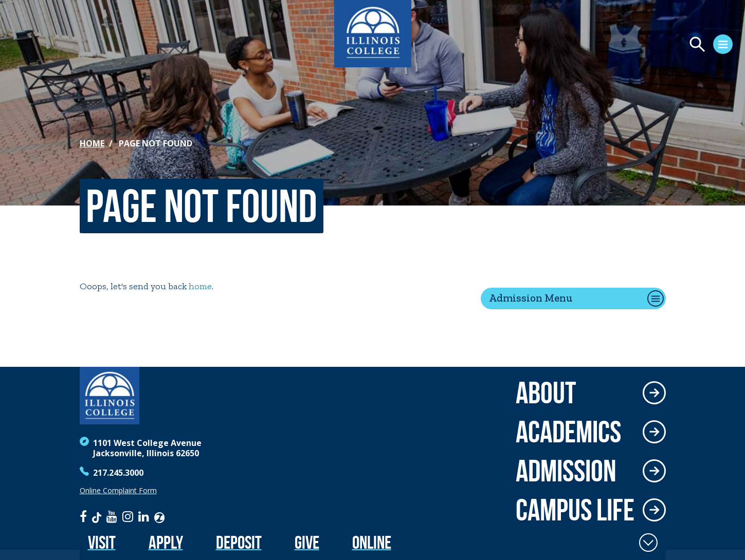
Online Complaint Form (118, 491)
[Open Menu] (620, 46)
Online (372, 542)
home (200, 286)
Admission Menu (531, 298)
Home (92, 143)
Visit (102, 542)
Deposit (239, 542)
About (546, 393)
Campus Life (575, 510)
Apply (166, 542)
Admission (566, 471)
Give (307, 542)
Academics (568, 432)
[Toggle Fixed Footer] (648, 543)
